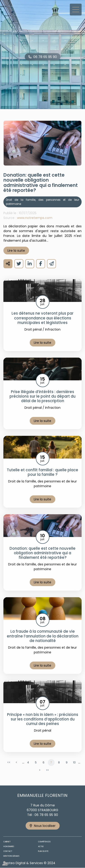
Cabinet (7, 842)
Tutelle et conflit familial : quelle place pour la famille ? (42, 472)
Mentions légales (11, 856)
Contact (8, 851)
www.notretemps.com (35, 218)
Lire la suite (16, 251)
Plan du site (43, 851)
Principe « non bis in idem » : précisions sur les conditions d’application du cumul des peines (43, 719)
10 (74, 762)
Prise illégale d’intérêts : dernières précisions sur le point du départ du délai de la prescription (42, 396)
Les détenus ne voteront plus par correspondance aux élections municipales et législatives (42, 318)
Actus (41, 847)
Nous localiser (45, 826)
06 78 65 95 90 (45, 57)
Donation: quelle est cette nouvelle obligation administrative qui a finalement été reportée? (42, 553)
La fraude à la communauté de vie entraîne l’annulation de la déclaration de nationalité (43, 636)
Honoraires (9, 847)
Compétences (44, 842)
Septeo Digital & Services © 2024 (29, 863)
